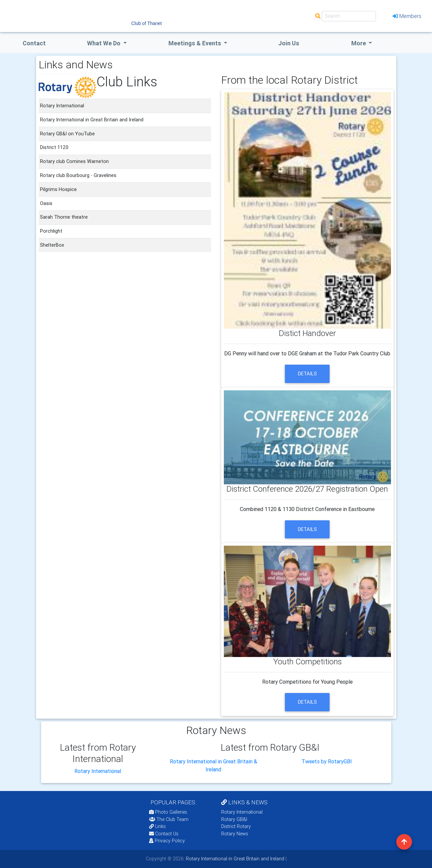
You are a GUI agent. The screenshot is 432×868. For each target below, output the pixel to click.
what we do (104, 43)
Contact (34, 43)
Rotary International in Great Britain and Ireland (234, 859)
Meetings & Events (195, 43)
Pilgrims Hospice (58, 189)
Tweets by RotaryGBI (327, 761)
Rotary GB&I (234, 819)
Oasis (46, 203)
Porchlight (51, 231)
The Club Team (169, 819)
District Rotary (236, 826)
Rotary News (235, 834)
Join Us (289, 43)
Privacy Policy (167, 841)
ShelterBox (52, 245)
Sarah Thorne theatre (64, 217)
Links (157, 826)
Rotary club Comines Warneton (74, 161)
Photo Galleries (168, 812)
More (359, 43)
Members (407, 16)
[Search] (349, 16)
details (307, 373)
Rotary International (98, 771)
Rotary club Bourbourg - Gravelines (78, 175)
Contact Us (164, 834)
